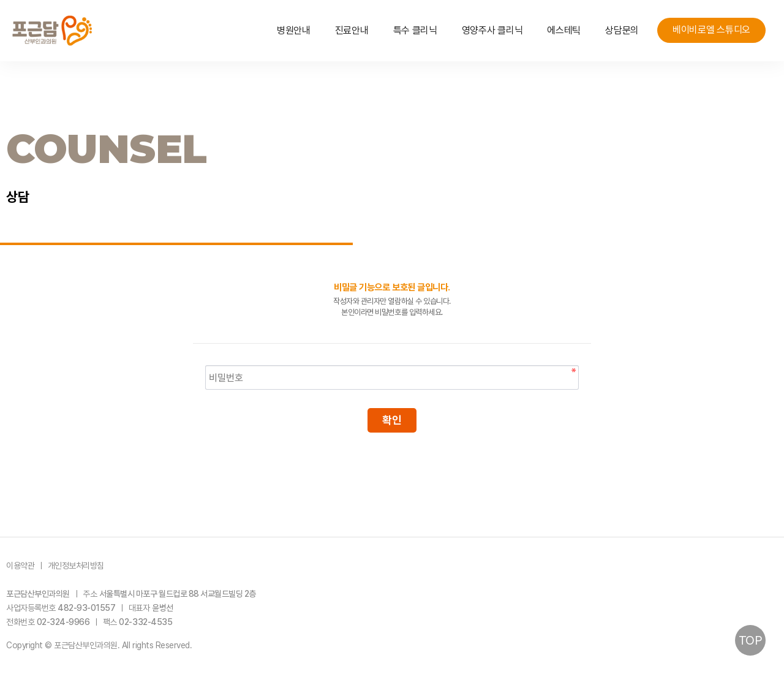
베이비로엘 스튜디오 (711, 30)
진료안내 (352, 30)
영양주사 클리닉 (492, 30)
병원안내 (294, 30)
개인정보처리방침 (76, 566)
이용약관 (20, 566)
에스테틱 (564, 30)
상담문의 (622, 30)
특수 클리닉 (415, 30)
